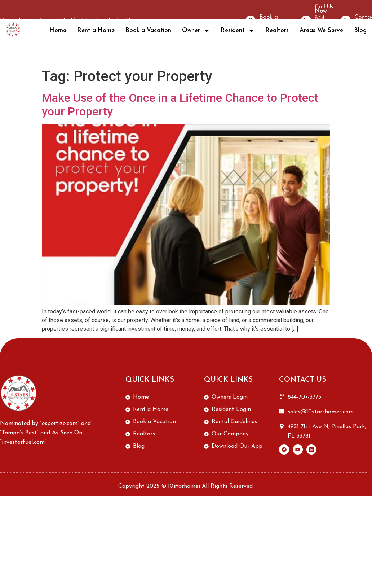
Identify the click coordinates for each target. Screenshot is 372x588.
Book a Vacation (148, 30)
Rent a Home (96, 30)
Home (58, 30)
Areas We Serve (321, 30)
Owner (196, 31)
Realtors (277, 30)
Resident (238, 31)
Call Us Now (324, 9)
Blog (360, 30)
